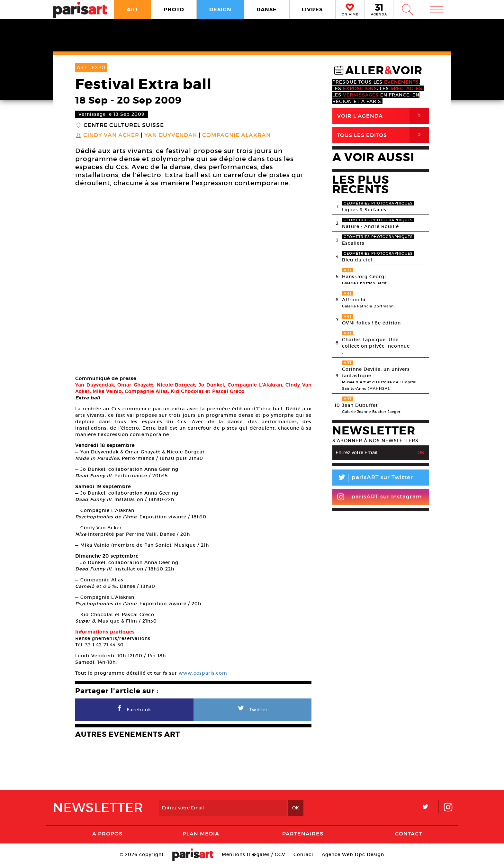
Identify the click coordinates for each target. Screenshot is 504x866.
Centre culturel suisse (124, 125)
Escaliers (353, 243)
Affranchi (354, 300)
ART (133, 9)
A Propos (107, 834)
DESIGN (220, 9)
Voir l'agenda (383, 116)
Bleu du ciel (357, 260)
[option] (193, 282)
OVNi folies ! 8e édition (371, 323)
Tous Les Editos (383, 135)
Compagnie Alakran (236, 135)
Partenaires (303, 834)
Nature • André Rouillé (370, 226)
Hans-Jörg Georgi (364, 277)
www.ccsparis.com (203, 673)
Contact (409, 834)
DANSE (267, 9)
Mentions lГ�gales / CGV (253, 854)
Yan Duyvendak (171, 135)
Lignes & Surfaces (364, 210)
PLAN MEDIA (201, 834)
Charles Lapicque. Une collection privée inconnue (376, 343)
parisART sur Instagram (379, 497)
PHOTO (174, 9)
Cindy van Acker (111, 135)
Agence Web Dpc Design (353, 854)
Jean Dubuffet (360, 405)
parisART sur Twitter (373, 478)
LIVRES (312, 9)
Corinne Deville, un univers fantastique (376, 372)
